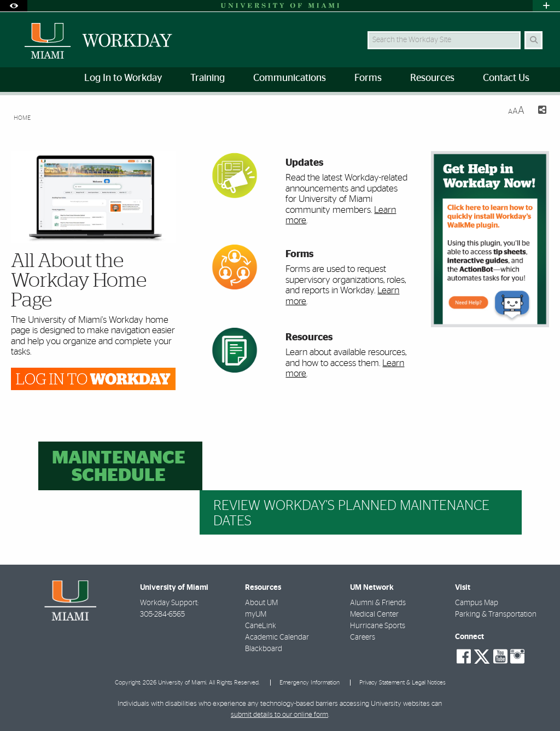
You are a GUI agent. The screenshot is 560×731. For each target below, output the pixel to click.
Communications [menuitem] (290, 78)
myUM (256, 614)
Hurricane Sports (378, 626)
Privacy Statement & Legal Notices (402, 683)
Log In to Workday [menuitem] (123, 78)
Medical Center (374, 614)
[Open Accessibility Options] (14, 6)
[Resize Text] (516, 111)
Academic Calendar (277, 637)
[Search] (533, 40)
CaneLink (261, 626)
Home (22, 118)
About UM (261, 603)
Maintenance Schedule (119, 467)
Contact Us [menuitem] (506, 78)
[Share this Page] (540, 111)
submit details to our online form (279, 715)
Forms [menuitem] (368, 78)
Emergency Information (310, 683)
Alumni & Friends (378, 603)
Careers (363, 637)
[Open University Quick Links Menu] (546, 6)
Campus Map (477, 603)
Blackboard (264, 649)
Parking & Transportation (496, 614)
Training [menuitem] (208, 78)
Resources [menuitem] (432, 78)
